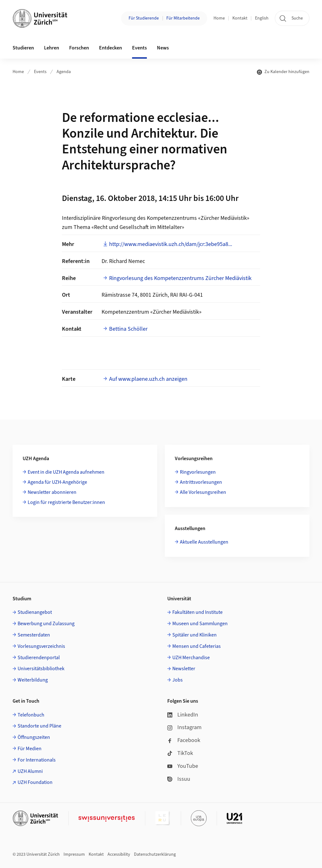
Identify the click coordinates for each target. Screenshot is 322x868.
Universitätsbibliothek (41, 669)
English (262, 18)
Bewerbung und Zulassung (46, 624)
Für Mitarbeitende (183, 18)
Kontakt (240, 18)
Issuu (179, 779)
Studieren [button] (23, 48)
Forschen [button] (79, 48)
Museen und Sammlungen (200, 624)
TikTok (180, 753)
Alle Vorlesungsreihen (203, 492)
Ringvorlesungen (198, 472)
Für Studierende (144, 18)
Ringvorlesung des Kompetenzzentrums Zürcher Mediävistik (180, 278)
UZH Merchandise (191, 658)
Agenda (64, 72)
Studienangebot (35, 612)
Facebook (184, 740)
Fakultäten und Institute (197, 612)
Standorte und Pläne (39, 726)
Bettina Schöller (128, 329)
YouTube (183, 766)
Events (40, 72)
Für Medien (30, 749)
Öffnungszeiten (34, 737)
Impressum (74, 854)
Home (219, 18)
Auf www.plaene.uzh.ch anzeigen (148, 379)
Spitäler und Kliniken (194, 635)
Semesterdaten (34, 635)
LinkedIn (183, 715)
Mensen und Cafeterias (197, 646)
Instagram (184, 727)
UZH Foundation (35, 782)
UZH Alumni (30, 771)
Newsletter (184, 669)
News (163, 48)
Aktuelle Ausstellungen (204, 542)
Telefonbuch (31, 715)
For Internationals (37, 760)
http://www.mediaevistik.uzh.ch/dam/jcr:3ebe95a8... (171, 244)
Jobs (178, 680)
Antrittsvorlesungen (201, 482)
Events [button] (139, 48)
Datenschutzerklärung (155, 854)
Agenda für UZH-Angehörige (57, 482)
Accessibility (119, 854)
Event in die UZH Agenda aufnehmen (66, 472)
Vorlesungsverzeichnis (41, 646)
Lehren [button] (52, 48)
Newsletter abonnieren (52, 492)
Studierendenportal (39, 658)
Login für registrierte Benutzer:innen (66, 502)
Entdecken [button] (111, 48)
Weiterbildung (33, 680)
